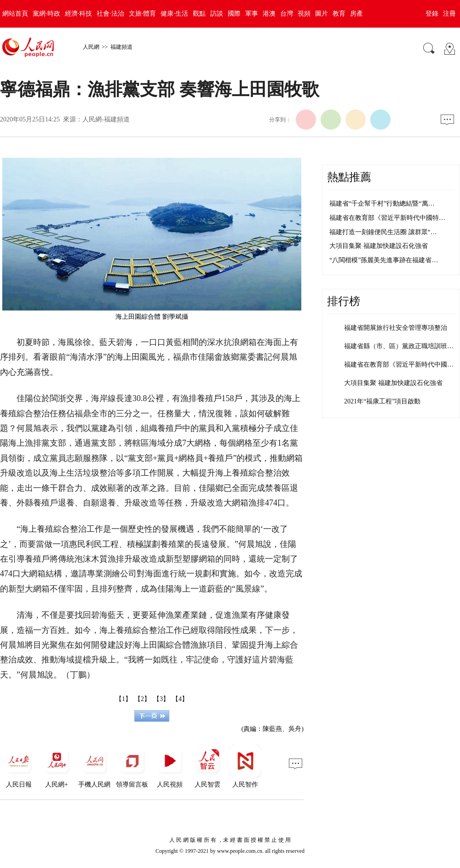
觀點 (199, 14)
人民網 (91, 47)
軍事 (252, 14)
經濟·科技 (79, 14)
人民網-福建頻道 (106, 119)
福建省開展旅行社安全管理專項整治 (396, 328)
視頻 (304, 14)
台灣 (287, 14)
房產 (356, 14)
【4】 (180, 699)
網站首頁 (15, 14)
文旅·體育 (143, 14)
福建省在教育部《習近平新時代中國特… (387, 218)
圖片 (322, 14)
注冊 (449, 14)
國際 (234, 14)
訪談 (217, 14)
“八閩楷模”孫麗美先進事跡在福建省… (384, 260)
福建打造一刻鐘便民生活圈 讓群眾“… (383, 232)
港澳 (269, 14)
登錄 (432, 14)
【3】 (161, 699)
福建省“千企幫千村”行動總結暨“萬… (382, 204)
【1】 (124, 699)
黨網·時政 (46, 14)
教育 (339, 14)
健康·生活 (174, 14)
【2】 (142, 699)
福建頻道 (121, 47)
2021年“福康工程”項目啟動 (382, 401)
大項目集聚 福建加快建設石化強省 (379, 246)
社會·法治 (110, 14)
